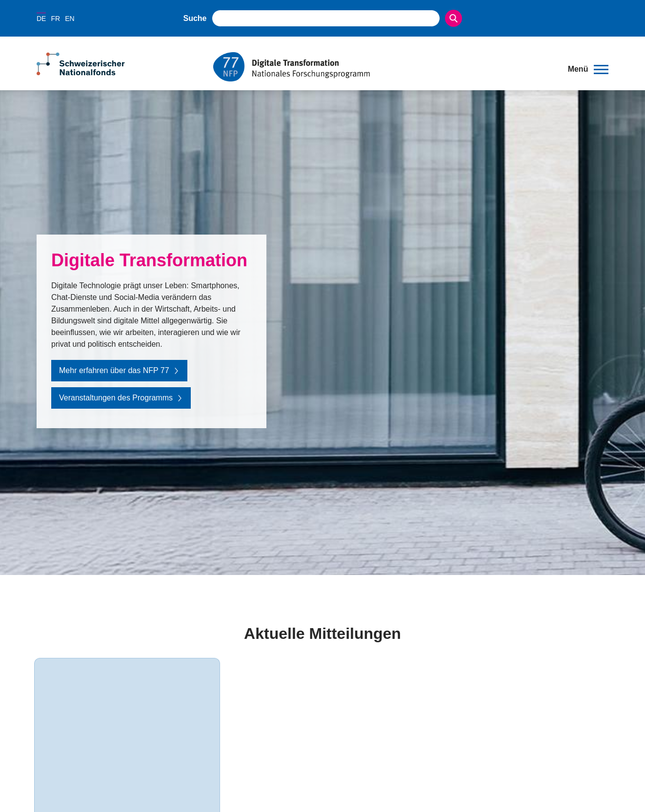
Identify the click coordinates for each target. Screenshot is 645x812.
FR (55, 19)
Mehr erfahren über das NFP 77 (119, 370)
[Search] (454, 18)
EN (70, 19)
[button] (588, 69)
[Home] (383, 67)
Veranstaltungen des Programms (121, 398)
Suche (195, 18)
